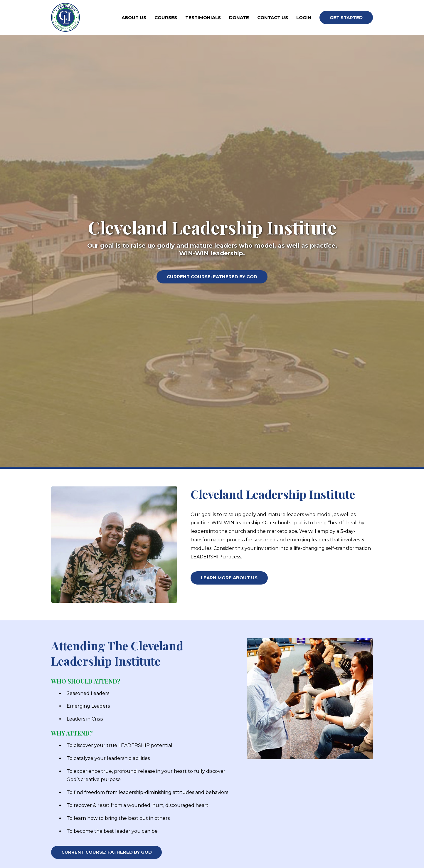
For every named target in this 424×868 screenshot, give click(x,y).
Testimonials (203, 17)
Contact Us (273, 17)
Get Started (346, 17)
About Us (134, 17)
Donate (239, 17)
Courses (166, 17)
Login (304, 17)
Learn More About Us (229, 579)
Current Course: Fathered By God (212, 277)
